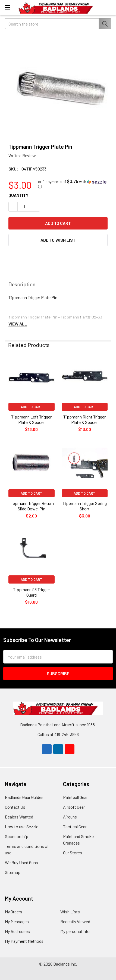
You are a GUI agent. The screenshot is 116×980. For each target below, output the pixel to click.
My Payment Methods (24, 941)
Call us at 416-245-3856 (58, 734)
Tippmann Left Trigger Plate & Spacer (31, 419)
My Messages (17, 921)
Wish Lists (70, 912)
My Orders (14, 912)
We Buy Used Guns (21, 862)
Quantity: (19, 195)
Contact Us (15, 807)
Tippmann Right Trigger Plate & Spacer (84, 419)
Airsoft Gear (74, 807)
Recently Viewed (75, 921)
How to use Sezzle (22, 827)
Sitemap (13, 872)
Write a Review (22, 155)
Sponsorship (17, 836)
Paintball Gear (75, 797)
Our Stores (73, 853)
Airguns (70, 817)
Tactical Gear (75, 827)
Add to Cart (32, 407)
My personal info (75, 931)
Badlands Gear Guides (24, 797)
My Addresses (17, 931)
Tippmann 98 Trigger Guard (32, 592)
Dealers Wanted (19, 817)
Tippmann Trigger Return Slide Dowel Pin (31, 506)
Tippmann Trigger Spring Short (85, 506)
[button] (73, 184)
